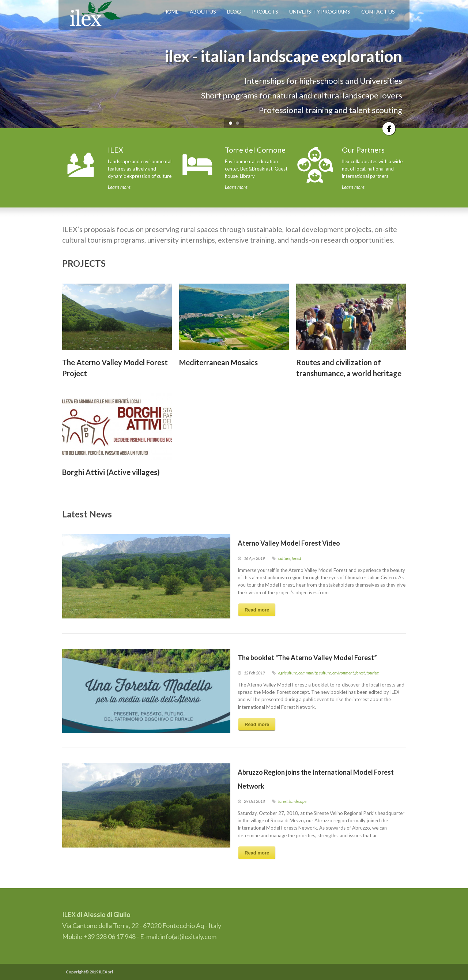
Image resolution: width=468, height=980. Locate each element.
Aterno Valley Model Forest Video (289, 543)
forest (297, 558)
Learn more (119, 187)
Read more (257, 610)
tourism (373, 673)
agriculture (288, 673)
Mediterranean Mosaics (218, 362)
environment (343, 673)
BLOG (234, 12)
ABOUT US (203, 12)
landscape (298, 801)
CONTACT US (378, 12)
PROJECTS (265, 12)
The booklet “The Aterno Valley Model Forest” (307, 658)
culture (284, 558)
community (308, 673)
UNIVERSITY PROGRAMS (320, 12)
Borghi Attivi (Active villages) (111, 472)
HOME (171, 12)
